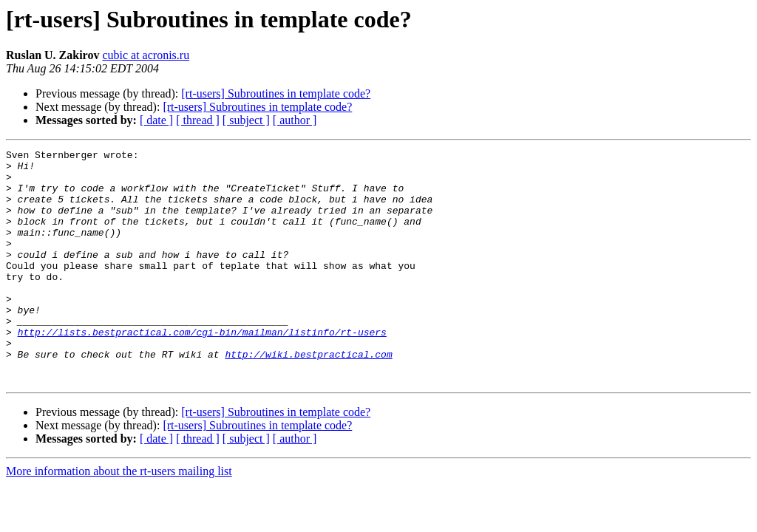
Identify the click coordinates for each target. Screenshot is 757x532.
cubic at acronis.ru (146, 55)
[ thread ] (198, 120)
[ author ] (295, 120)
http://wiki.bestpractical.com (308, 396)
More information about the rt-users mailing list (119, 518)
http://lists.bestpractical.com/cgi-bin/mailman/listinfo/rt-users (202, 369)
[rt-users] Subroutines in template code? (276, 93)
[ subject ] (246, 120)
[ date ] (156, 120)
